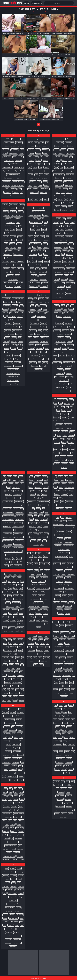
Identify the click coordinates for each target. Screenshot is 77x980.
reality (39, 617)
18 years (19, 178)
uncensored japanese (61, 556)
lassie (17, 665)
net (12, 838)
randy (36, 563)
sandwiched (34, 654)
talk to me (64, 494)
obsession (13, 876)
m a (6, 709)
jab (4, 477)
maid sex (20, 734)
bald (7, 320)
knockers (13, 620)
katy (20, 574)
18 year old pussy (7, 171)
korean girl (12, 628)
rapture (47, 563)
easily (35, 302)
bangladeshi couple (13, 370)
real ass (34, 581)
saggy (47, 640)
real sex (31, 613)
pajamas (33, 494)
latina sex (8, 682)
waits (65, 709)
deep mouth (43, 279)
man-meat (6, 780)
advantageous (9, 265)
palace (38, 509)
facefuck (70, 146)
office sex (21, 886)
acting (15, 226)
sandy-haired (43, 654)
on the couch (17, 940)
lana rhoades (8, 650)
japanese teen (6, 548)
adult (19, 247)
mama (20, 769)
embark (45, 363)
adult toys (17, 251)
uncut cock (71, 563)
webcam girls (60, 762)
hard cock (60, 370)
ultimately (58, 535)
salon (30, 647)
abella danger (14, 204)
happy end (62, 355)
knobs (16, 617)
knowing (5, 624)
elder (39, 352)
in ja (61, 453)
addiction (13, 237)
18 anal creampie (9, 142)
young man (59, 803)
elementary (40, 359)
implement (72, 421)
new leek (9, 853)
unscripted (68, 606)
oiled (5, 893)
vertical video (71, 654)
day (44, 251)
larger (20, 661)
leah (17, 693)
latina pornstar (17, 679)
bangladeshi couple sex (13, 373)
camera (38, 150)
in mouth (70, 457)
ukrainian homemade (69, 528)
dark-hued (46, 240)
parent (39, 526)
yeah (73, 781)
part (30, 534)
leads (12, 693)
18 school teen (13, 153)
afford (13, 272)
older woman (14, 922)
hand (72, 331)
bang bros (6, 341)
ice (67, 407)
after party (20, 283)
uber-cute (69, 517)
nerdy (10, 835)
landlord (19, 654)
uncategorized (69, 542)
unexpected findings (64, 585)
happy (55, 355)
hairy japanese (68, 320)
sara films (47, 658)
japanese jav (7, 526)
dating (40, 247)
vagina (62, 625)
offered (8, 883)
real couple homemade (43, 588)
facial (55, 153)
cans (48, 164)
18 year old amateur (13, 164)
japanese (17, 498)
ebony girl (44, 323)
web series (58, 755)
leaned (15, 697)
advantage (21, 261)
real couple (31, 588)
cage (37, 139)
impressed (69, 428)
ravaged (45, 567)
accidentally (9, 219)
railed (42, 553)
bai (5, 316)
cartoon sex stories (33, 196)
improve (72, 432)
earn (35, 299)
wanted (65, 723)
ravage (38, 567)
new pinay (20, 856)
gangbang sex (59, 237)
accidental (6, 215)
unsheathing (68, 610)
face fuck (70, 139)
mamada (5, 773)
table (71, 477)
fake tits (64, 164)
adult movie (9, 251)
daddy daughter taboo (36, 222)
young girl (68, 799)
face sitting (68, 142)
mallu (6, 769)
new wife (15, 860)
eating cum (32, 313)
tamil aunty (68, 509)
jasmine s (8, 558)
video (71, 682)
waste (60, 737)
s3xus (34, 636)
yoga (70, 789)
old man (5, 915)
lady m (15, 643)
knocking (20, 620)
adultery (7, 258)
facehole (56, 150)
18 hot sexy (6, 150)
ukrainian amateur (58, 524)
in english (57, 442)
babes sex (7, 302)
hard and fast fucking (69, 363)
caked (42, 139)
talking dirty (62, 498)
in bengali (71, 435)
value (73, 633)
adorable (12, 244)
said (37, 643)
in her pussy (57, 449)
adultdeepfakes (18, 254)
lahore (6, 647)
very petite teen (69, 665)
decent (40, 261)
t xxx (66, 477)
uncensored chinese (64, 549)
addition (20, 237)
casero (47, 196)
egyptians (31, 345)
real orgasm (45, 606)
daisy (37, 226)
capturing (40, 171)
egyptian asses (45, 338)
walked (56, 716)
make (21, 737)
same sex (40, 650)
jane (22, 484)
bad (11, 313)
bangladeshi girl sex (13, 377)
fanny (58, 192)
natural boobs (19, 803)
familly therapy (69, 167)
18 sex (22, 153)
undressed (60, 578)
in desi (72, 439)
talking (55, 498)
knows (12, 624)
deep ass (34, 272)
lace (14, 640)
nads (6, 789)
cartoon (46, 185)
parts (39, 541)
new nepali (17, 853)
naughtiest (10, 810)
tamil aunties (60, 509)
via (74, 675)
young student (60, 806)
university (56, 603)
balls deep (8, 331)
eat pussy (33, 309)
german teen (59, 276)
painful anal (38, 487)
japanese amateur (7, 505)
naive (16, 792)
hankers (71, 348)
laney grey (5, 658)
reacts (33, 574)
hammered (57, 331)
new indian (20, 849)
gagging (56, 222)
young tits (69, 806)
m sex (15, 709)
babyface (20, 302)
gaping (71, 244)
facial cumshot (70, 153)
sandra (47, 650)
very (57, 658)
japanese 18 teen (8, 501)
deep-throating (34, 286)
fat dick (70, 207)
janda (17, 484)
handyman (57, 348)
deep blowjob (42, 272)
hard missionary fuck (61, 384)
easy (32, 306)
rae (29, 553)
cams (30, 157)
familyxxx (58, 189)
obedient (13, 868)
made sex (19, 720)
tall (74, 498)
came (44, 146)
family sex (59, 178)
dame (33, 229)
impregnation (60, 428)
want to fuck (57, 723)
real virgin (32, 617)
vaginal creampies (61, 629)
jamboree (21, 480)
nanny (16, 796)
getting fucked (60, 290)
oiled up (6, 897)
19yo (11, 196)
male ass (7, 766)
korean (5, 628)
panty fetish (44, 519)
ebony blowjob (35, 323)
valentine (56, 633)
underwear (56, 574)
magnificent (7, 734)
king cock (6, 592)
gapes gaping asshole (61, 244)
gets (63, 283)
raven (36, 571)
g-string (58, 219)
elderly (44, 352)
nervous (7, 838)
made (10, 716)
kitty (10, 613)
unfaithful (59, 592)
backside (21, 309)
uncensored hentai (64, 553)
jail (8, 480)
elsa (39, 363)
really (38, 620)
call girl (30, 142)
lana (21, 647)
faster (69, 203)
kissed (16, 599)
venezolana (62, 640)
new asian (6, 849)
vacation (72, 622)
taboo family (69, 480)
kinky (9, 596)
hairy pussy (69, 323)
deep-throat (45, 283)
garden (66, 247)
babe (13, 295)
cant (30, 167)
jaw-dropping (18, 566)
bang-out (14, 341)
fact (71, 157)
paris (30, 530)
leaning (22, 697)
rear (29, 624)
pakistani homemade (43, 501)
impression (56, 432)
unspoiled (61, 613)
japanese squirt (18, 544)
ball (20, 320)
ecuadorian (33, 331)
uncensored (58, 546)
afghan (18, 272)
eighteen (38, 345)
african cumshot (13, 279)
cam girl (38, 146)
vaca (60, 622)
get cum (57, 279)
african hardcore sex (9, 283)
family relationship (59, 175)
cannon (36, 164)
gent (66, 258)
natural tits (7, 806)
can (41, 157)
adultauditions (8, 254)
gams (71, 226)
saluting (41, 647)
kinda (10, 588)
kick (5, 585)
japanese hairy (20, 519)
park (35, 530)
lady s (21, 643)
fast (64, 203)
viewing (67, 690)
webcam (69, 759)
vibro (56, 682)
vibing (57, 679)
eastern (47, 302)
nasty (10, 799)
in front (64, 442)
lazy (17, 690)
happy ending (71, 355)
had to (63, 306)
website (57, 769)
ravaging (30, 571)
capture (46, 167)
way (65, 744)
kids (10, 585)
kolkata (21, 624)
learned (15, 700)
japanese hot (18, 523)
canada (31, 160)
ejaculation (31, 348)
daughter (46, 247)
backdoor (6, 309)
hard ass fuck (67, 366)
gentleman (58, 261)
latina (4, 675)
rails (31, 556)
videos (66, 686)
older (22, 918)
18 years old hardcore (18, 185)
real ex (35, 596)
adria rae (13, 247)
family (55, 171)
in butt (56, 439)
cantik (35, 167)
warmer (64, 730)
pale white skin (33, 512)
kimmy (20, 585)
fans (63, 192)
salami (43, 643)
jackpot (9, 477)
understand (68, 571)
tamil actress (69, 501)
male (22, 762)
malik (20, 766)
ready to (32, 578)
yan (63, 781)
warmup (58, 734)
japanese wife (10, 555)
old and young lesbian (13, 904)
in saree (64, 460)
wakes (65, 712)
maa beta (5, 712)
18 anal (18, 139)
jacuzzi (21, 477)
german (71, 261)
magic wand (13, 730)
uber (62, 517)
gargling (65, 251)
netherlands (19, 838)
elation (33, 352)
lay (8, 690)
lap (23, 658)
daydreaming (33, 254)
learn (9, 700)
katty (15, 574)
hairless (66, 313)
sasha (41, 665)
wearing (70, 748)
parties (39, 537)
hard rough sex (60, 387)
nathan (16, 799)
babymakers (7, 306)
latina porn (8, 679)
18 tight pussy (7, 157)
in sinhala (57, 464)
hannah (56, 352)
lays (13, 690)
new (20, 846)
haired (65, 309)
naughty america (7, 814)
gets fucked (61, 286)
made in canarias (9, 720)
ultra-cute (70, 535)
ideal (58, 410)
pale (44, 509)
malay (22, 748)
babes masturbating (18, 299)
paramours (32, 526)
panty (37, 519)
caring (39, 182)
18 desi (7, 146)
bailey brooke (12, 316)
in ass (59, 435)
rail (37, 553)
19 (21, 192)
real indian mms (39, 603)
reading (39, 574)
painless (46, 487)
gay (63, 254)
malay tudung (17, 752)
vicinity (62, 682)
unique (71, 596)
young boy (60, 799)
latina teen (6, 686)
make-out (6, 741)
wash (64, 734)
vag (57, 625)
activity (13, 229)
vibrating (63, 679)
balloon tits (15, 327)
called (36, 142)
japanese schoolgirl (8, 541)
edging (45, 331)
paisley (44, 491)
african (17, 276)
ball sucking (17, 323)
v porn (55, 622)
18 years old (6, 185)
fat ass (57, 207)
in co (67, 439)
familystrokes (69, 185)
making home (16, 744)
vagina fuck (69, 625)
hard (63, 359)
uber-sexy (57, 521)
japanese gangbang (8, 516)
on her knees (17, 936)
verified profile (69, 650)
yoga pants (61, 792)
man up (21, 776)
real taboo (39, 613)
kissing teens (10, 606)
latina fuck (21, 675)
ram (30, 560)
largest (5, 665)
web (73, 752)
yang (68, 781)
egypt (30, 338)
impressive (65, 432)
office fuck (13, 886)
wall (68, 716)
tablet (57, 480)
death (48, 258)
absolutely (13, 212)
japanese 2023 (19, 501)
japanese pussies (18, 537)
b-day (8, 295)
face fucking (60, 142)
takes (65, 491)
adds (13, 240)
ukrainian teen (61, 531)
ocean (7, 879)
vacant (66, 622)
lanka (12, 658)
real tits (46, 613)
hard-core (61, 391)
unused (68, 613)
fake (70, 160)
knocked (6, 620)
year (55, 785)
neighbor (6, 828)
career (47, 175)
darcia (42, 237)
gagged (69, 219)
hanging (65, 348)
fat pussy (65, 210)
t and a (60, 477)
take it (61, 487)
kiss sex (10, 599)
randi (47, 560)
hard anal (69, 359)
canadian (38, 160)
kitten (22, 610)
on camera (9, 932)
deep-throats (44, 286)
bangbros (7, 345)
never (16, 842)
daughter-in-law (36, 251)
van (62, 636)
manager (20, 780)
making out (15, 748)
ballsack (7, 338)
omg (22, 925)
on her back (17, 932)
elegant (44, 355)
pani (36, 516)
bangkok (13, 348)
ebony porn (34, 327)
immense (72, 414)
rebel (48, 624)
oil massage (9, 890)
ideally (64, 410)
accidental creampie (17, 215)
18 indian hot (15, 150)
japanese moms (18, 534)
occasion (21, 876)
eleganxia (32, 359)
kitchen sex (15, 610)
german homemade (59, 269)
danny (37, 237)
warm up (69, 727)
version (63, 654)
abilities (22, 204)
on (6, 929)
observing (20, 872)
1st (16, 196)
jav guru (7, 562)
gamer (72, 222)
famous (65, 189)
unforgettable (68, 592)
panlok (41, 516)
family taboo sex (68, 182)
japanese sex (20, 541)
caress (38, 178)
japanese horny (8, 523)
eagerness (46, 295)
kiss (4, 599)
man (4, 776)
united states (69, 599)
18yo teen (16, 192)
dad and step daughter (38, 212)
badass (16, 313)
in (54, 435)
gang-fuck (60, 233)
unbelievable (59, 542)
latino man (14, 686)
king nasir (13, 592)
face (64, 139)
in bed (65, 435)
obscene (6, 872)
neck (15, 821)
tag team (71, 484)
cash (45, 12)
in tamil (72, 464)
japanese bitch (7, 509)
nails (11, 792)
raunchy (32, 567)
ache (18, 222)
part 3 (46, 534)
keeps (13, 578)
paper (39, 523)
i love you (67, 403)
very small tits (59, 672)
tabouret (64, 484)
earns (47, 299)
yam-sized (57, 781)
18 (13, 139)
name (4, 796)
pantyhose (32, 523)
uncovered (57, 563)
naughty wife (17, 817)
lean (10, 697)
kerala (4, 581)
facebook (58, 146)
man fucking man (12, 776)
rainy (40, 556)
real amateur (44, 578)
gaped (66, 240)
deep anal (44, 269)
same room (32, 650)
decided (31, 265)
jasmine (18, 555)
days (40, 254)
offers (14, 883)
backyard (5, 313)
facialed (58, 157)
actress (19, 229)
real (37, 578)
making (8, 744)
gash (71, 251)
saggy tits (31, 643)
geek (56, 258)
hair (72, 306)
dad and (41, 208)
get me (71, 279)
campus (45, 153)
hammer (72, 327)
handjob (68, 338)
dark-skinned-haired (35, 244)
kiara (22, 581)
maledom (14, 766)
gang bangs (69, 229)
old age (21, 897)
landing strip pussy (10, 654)
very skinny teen (68, 668)
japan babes (16, 487)
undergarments (68, 567)
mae (13, 727)
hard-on (68, 391)
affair (7, 272)
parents (46, 526)
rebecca (42, 624)
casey (31, 199)
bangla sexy (9, 363)
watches (58, 741)
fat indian (57, 210)
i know (71, 400)
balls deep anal (17, 331)
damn (38, 229)
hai (68, 306)
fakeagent (71, 164)
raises (46, 556)
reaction (47, 571)
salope (35, 647)
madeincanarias (9, 723)
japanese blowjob (18, 509)
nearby (5, 821)
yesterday (64, 789)
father (71, 210)
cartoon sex (44, 192)
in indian (56, 453)
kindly (16, 588)
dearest (42, 258)
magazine (19, 727)
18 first (20, 146)
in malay (63, 457)
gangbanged (69, 237)
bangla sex (18, 359)
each (34, 295)
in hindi (65, 449)
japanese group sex (8, 519)
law (4, 690)
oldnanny (11, 925)
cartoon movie (34, 192)
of (12, 879)
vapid (72, 636)
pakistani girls (32, 501)
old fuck (19, 908)
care (41, 175)
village (72, 693)
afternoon (17, 286)
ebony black (42, 320)
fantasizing (57, 196)
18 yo (7, 189)
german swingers (68, 272)
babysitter (15, 306)
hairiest (71, 309)
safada (41, 640)
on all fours (12, 929)
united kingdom (59, 599)
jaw (11, 566)
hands (63, 345)
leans (4, 700)
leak (21, 693)
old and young (13, 900)
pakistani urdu (44, 505)
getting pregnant (61, 297)
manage (13, 780)
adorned (19, 244)
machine (13, 712)
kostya (5, 631)
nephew (21, 831)
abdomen (5, 204)
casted (46, 199)
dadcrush (46, 215)
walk (70, 712)
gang (62, 229)
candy (30, 164)
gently (65, 261)
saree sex (44, 661)
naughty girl (9, 817)
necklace (21, 821)
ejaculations (40, 348)
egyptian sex (44, 341)
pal (33, 509)
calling (42, 142)
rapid (41, 563)
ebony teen (43, 327)
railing (47, 553)
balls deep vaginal (9, 334)
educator (45, 334)
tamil (62, 501)
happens (71, 352)
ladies (5, 643)
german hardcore (70, 265)
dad (35, 208)
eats (47, 313)
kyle (22, 631)
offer (20, 879)
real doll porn (43, 592)
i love (60, 403)
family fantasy (62, 171)
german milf (58, 272)
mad (5, 716)
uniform (64, 596)
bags (22, 313)
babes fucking (6, 299)
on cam (19, 929)
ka (6, 574)
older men (6, 922)
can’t (40, 167)
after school (9, 286)
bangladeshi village (13, 384)
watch (66, 737)
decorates (45, 265)
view (61, 690)
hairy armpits (67, 316)
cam (32, 146)
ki (18, 581)
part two (32, 537)
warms (70, 730)
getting (68, 286)
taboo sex (57, 484)
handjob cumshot (61, 341)
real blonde (42, 581)
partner (45, 537)
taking (70, 491)
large (6, 661)
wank (55, 720)
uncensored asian (68, 546)
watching (65, 741)
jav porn (14, 562)
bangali (21, 341)
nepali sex (14, 831)
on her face (8, 936)
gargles (58, 251)
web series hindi (68, 755)
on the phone (17, 943)
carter (40, 185)
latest (18, 668)
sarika (36, 665)
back (21, 306)
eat (37, 306)
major (16, 737)
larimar (11, 665)
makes (20, 741)
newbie (22, 860)
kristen (11, 631)
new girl (13, 849)
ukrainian (71, 521)
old (15, 897)
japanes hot (9, 498)
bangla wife (18, 363)
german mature (70, 269)
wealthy (58, 748)
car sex (31, 175)
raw (41, 571)
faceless (63, 150)
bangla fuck (18, 352)
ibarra (62, 407)
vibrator (70, 679)
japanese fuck (19, 512)
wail (56, 705)
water (71, 741)
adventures (6, 269)
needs (19, 824)
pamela (30, 516)
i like (55, 403)
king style (21, 592)
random (30, 563)
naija (11, 789)
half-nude (57, 327)
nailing (5, 792)
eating (45, 309)
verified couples (70, 647)
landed (20, 650)
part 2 (41, 534)
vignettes (57, 693)
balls (21, 327)
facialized (65, 157)
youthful (57, 814)
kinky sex (16, 596)
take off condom (69, 487)
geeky (61, 258)
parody (47, 530)
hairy (72, 313)
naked (21, 792)
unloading (64, 603)
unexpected (68, 581)
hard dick (68, 370)
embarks (42, 366)
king (21, 588)
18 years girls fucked (18, 182)
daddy (42, 219)
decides (38, 265)
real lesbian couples (34, 606)
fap (55, 199)
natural (22, 799)
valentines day (65, 633)
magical (20, 730)
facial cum (61, 153)
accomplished (11, 222)
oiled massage (12, 893)
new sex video (6, 860)
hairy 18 (59, 316)
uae (58, 517)
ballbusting (7, 327)
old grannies (9, 911)
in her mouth (68, 446)
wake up (59, 712)
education (38, 334)
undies (63, 574)
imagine (65, 414)
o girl (7, 868)
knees (21, 613)
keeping (7, 578)
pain (41, 484)
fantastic (65, 196)
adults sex (5, 261)
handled (70, 341)
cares (32, 178)
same (47, 647)
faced (64, 146)
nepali (12, 828)
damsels (33, 233)
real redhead (44, 610)
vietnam (56, 690)
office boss (5, 886)
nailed (20, 789)
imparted (71, 417)
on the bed (8, 940)
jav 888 (19, 558)
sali (48, 643)
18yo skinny (7, 192)
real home (41, 596)
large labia (13, 661)
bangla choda (9, 352)
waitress (59, 709)
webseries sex (68, 766)
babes (18, 295)
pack (31, 477)
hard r (71, 384)
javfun (6, 566)
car (46, 171)
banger (20, 345)
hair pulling (58, 309)
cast (41, 199)
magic (5, 730)
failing (58, 160)
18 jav (22, 150)
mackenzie (20, 712)
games (65, 226)
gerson (67, 276)
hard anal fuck (57, 363)
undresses (68, 578)
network (10, 842)
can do (47, 157)
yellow (72, 785)
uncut (64, 563)
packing (32, 480)
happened (64, 352)
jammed (11, 484)
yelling (66, 785)
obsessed (6, 876)
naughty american (19, 814)
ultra (64, 535)
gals (62, 222)
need (7, 824)
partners (33, 541)
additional (7, 240)
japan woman (17, 494)
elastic (47, 348)
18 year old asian (7, 167)
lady (10, 643)
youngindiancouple (69, 810)
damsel (44, 229)
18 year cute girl (9, 160)
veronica (56, 654)
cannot (42, 164)
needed (13, 824)
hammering (65, 331)
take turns (58, 491)
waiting (71, 705)
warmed (58, 730)
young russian (68, 803)
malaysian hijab (17, 759)
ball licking (9, 323)
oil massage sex (19, 890)
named (10, 796)
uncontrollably (68, 560)
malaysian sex (6, 762)
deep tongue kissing (34, 283)
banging (7, 348)
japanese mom (8, 534)
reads (45, 574)
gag (64, 219)
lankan (18, 658)
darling (45, 244)
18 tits (15, 157)
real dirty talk (34, 592)
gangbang (68, 233)
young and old (60, 796)
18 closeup (19, 142)
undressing (60, 581)
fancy (71, 189)
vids (71, 686)
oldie (4, 925)
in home (72, 449)
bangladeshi (19, 366)
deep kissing (34, 279)
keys (14, 581)
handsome (70, 345)
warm (63, 727)
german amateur (58, 265)
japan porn (8, 494)
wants (58, 727)
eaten (39, 309)
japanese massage (18, 526)
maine (10, 737)
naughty (17, 810)
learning (22, 700)
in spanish (65, 464)
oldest (22, 922)
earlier (30, 299)
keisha (19, 578)
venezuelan (71, 640)
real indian (44, 599)
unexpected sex (59, 588)
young (68, 792)
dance (39, 233)
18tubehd (13, 189)
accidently (17, 219)
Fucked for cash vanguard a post (37, 55)
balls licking (19, 334)
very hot (58, 661)
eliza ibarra (33, 363)
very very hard (69, 672)
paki (38, 494)
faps (66, 199)
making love (6, 748)
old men (12, 915)
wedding (64, 769)
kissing (8, 603)
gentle (72, 258)
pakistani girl (44, 498)
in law (57, 457)
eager (40, 295)
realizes (32, 620)
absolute (6, 212)
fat (74, 203)
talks (69, 498)
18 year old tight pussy (13, 175)
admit (6, 244)
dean (36, 258)
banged (14, 345)
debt (29, 261)
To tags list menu (37, 3)
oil (3, 890)
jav (14, 558)
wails (61, 705)
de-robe (30, 258)
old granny (18, 911)
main (5, 737)
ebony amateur (41, 316)
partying (36, 544)
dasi (30, 247)
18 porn (5, 153)
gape (61, 240)
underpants (60, 571)
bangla (20, 348)
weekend (67, 773)
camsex (36, 157)
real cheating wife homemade (39, 585)
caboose (31, 139)
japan (9, 487)
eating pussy (40, 313)
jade (4, 480)
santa (40, 658)
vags (70, 629)
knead (15, 613)
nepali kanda (20, 828)
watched (72, 737)
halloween (64, 327)
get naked (56, 283)
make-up (14, 741)
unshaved (59, 610)
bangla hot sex (9, 359)
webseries (59, 766)
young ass (69, 796)
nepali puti (6, 831)
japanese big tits (19, 505)
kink (5, 596)
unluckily (72, 603)
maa (20, 709)
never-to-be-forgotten (11, 846)
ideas (69, 410)
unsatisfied (60, 606)
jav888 (20, 562)
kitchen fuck (6, 610)
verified (67, 643)
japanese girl (20, 516)
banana (14, 338)
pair (39, 491)
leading (6, 693)
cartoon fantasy (45, 189)
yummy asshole (64, 817)
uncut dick (59, 567)
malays (14, 755)
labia (10, 640)
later (13, 668)
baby (13, 302)
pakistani (44, 494)
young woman (58, 810)
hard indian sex (64, 380)
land (15, 650)
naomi (22, 796)
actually (7, 233)
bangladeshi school (13, 380)
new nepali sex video (9, 856)
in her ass (59, 446)
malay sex (8, 752)
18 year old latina (19, 167)
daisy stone (44, 226)
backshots (13, 309)
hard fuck (69, 373)
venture (61, 643)
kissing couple (16, 603)
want (73, 720)
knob (10, 617)
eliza (47, 359)
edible (31, 334)
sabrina (40, 636)
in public (57, 460)
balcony (20, 316)
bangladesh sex (9, 366)
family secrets (70, 175)
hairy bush (59, 320)
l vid (5, 640)
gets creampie (70, 283)
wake (70, 709)
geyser (70, 297)
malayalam (6, 755)
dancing (30, 237)
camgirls (38, 153)
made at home (18, 716)
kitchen (18, 606)
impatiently (64, 421)
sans (35, 658)
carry (30, 185)
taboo (62, 480)
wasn (55, 737)
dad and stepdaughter (35, 215)
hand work (60, 334)
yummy (71, 814)
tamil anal (60, 505)
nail (15, 789)
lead (22, 690)
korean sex (20, 628)
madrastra (7, 727)
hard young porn (36, 12)
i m (73, 403)
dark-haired (38, 240)
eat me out (43, 306)
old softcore (20, 915)
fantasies (69, 192)
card (36, 175)
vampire (56, 636)
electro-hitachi (35, 355)
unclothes (59, 560)
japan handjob (18, 491)
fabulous (58, 139)
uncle (71, 556)
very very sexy (67, 675)
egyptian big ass (34, 341)
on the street (13, 947)
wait (66, 705)
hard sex (69, 387)
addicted (6, 237)
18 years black (6, 182)
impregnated (68, 425)
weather (67, 752)
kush (17, 631)
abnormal (6, 208)
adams (14, 233)
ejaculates (46, 345)
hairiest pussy (58, 313)
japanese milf (19, 530)
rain (35, 556)
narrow (4, 799)
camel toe (31, 150)
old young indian (14, 918)
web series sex (60, 759)
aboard (13, 208)
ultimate (69, 531)
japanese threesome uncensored (13, 551)
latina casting (12, 675)
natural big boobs (8, 803)
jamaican (14, 480)
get (72, 276)
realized (45, 617)
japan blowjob (8, 491)
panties (47, 516)
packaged (38, 477)
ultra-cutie (60, 539)
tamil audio (68, 505)
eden (40, 331)
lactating (20, 640)
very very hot (57, 675)
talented (57, 494)
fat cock (64, 207)
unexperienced (69, 588)
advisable (20, 269)
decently (47, 261)
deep (38, 269)
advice (14, 269)
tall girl (57, 501)
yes (57, 789)
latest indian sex (8, 672)
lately (8, 668)
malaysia (20, 755)
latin (21, 672)
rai (33, 553)
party (45, 541)
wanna (67, 720)
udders (64, 521)
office (19, 883)
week (60, 773)
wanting (71, 723)
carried (45, 182)
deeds (32, 269)
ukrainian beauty (70, 524)
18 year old (19, 160)
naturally (14, 806)
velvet (55, 640)
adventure (18, 265)
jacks (15, 477)
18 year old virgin (10, 178)
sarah (32, 661)
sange (30, 658)
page (46, 480)
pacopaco (39, 480)
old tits (5, 918)
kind (5, 588)
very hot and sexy (67, 661)
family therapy (59, 185)
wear (64, 748)
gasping (57, 254)
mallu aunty (13, 769)
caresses (44, 178)
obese (19, 868)
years (60, 785)
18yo (20, 189)
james (5, 484)
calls (47, 142)
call (47, 139)
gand (57, 229)
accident (21, 212)
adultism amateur (17, 258)
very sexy (58, 668)
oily (11, 897)
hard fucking (69, 377)
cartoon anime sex (33, 189)
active (7, 229)
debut (34, 261)
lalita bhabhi (14, 647)
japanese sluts (8, 544)
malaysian (8, 759)
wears (55, 752)
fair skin (64, 160)
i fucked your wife (62, 400)
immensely (57, 417)
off (15, 879)
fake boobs (57, 164)
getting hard (69, 290)
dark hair (30, 240)
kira (22, 596)
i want (57, 407)
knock (21, 617)
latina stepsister (17, 682)
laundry (21, 686)
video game (59, 686)
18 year (21, 157)
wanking (61, 720)
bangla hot (17, 355)
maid (14, 734)
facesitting (71, 150)
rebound (38, 628)
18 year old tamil (19, 171)
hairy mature (60, 323)
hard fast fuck (60, 373)
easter (40, 302)
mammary (12, 773)
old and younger (10, 908)
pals (47, 512)
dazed (46, 254)
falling (56, 167)
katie (10, 574)
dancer (45, 233)
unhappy (58, 596)
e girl (29, 295)
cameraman (46, 150)
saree (37, 661)
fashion (72, 199)
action (21, 226)
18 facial (13, 146)
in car (61, 439)
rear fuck (35, 624)
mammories (21, 773)
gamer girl (58, 226)
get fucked (64, 279)
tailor (56, 487)
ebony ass (34, 320)
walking (62, 716)
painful (31, 487)
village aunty (64, 697)
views (73, 690)
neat (10, 821)
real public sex (34, 610)
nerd (4, 835)
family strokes (68, 178)
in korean (67, 453)
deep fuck (34, 276)
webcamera (69, 762)
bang (20, 338)
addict (19, 233)
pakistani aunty (34, 498)
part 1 (35, 534)
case (42, 196)
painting (33, 491)
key (9, 581)
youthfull (64, 814)
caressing (33, 182)
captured (33, 171)
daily (32, 226)
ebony (33, 316)
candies (45, 160)
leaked (5, 697)
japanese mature (8, 530)
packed (45, 477)
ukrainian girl (57, 528)
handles (57, 345)
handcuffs (61, 338)
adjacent (19, 240)
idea (71, 407)
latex (16, 672)
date (34, 247)
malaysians (16, 762)
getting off (69, 293)
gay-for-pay (69, 254)
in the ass (64, 467)
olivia (17, 925)
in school (71, 460)
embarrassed (38, 370)
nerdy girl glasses (18, 835)
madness (19, 723)
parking (40, 530)
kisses (22, 599)
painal (46, 484)
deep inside (42, 276)
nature (21, 806)
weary (61, 752)
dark (48, 237)
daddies (36, 219)
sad (30, 640)
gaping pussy (58, 247)
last (22, 665)
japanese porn (7, 537)
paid (31, 484)
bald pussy (13, 320)
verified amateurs (58, 647)
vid (67, 682)
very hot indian (59, 665)
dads (46, 222)
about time (20, 208)
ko (16, 624)
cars (35, 185)
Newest (26, 3)
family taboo (58, 182)
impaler (64, 417)
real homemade (34, 599)
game (67, 222)
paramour (45, 523)
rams (42, 560)
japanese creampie (8, 512)
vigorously (65, 693)
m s (10, 709)
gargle (72, 247)
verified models (59, 650)
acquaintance (7, 226)
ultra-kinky (68, 539)
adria (7, 247)
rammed (36, 560)
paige (36, 484)
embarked (35, 366)
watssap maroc (58, 744)
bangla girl (9, 355)
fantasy (71, 196)
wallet (72, 716)
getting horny (60, 293)
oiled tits (21, 893)
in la (73, 453)
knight (5, 617)
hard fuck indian (59, 377)
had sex (57, 306)
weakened (71, 744)
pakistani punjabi (33, 505)
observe (13, 872)
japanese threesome (18, 548)
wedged (71, 769)
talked (71, 494)
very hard (70, 658)
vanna (67, 636)
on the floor (8, 943)
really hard (44, 620)
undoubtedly (71, 574)
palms (41, 512)
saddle (35, 640)
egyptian (36, 338)
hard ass (59, 366)
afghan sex (10, 276)
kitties (5, 613)
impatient (56, 421)
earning (41, 299)
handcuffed (68, 334)
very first (62, 658)
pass (42, 544)
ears (30, 302)
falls (62, 167)
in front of (71, 442)
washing (70, 734)
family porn (72, 171)
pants (31, 519)
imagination (57, 414)
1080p (8, 139)
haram (58, 359)
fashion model (57, 203)
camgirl (32, 153)
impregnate (59, 425)
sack (46, 636)
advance (13, 261)
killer (15, 585)
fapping (60, 199)
